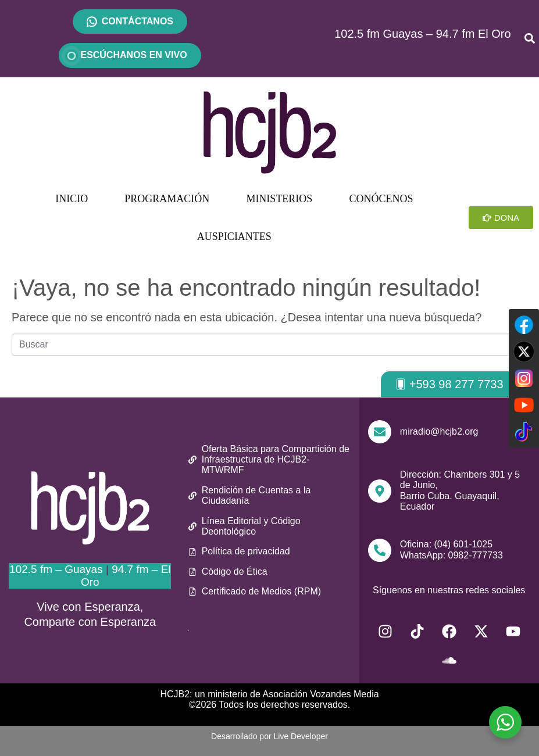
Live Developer (301, 736)
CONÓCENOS (381, 199)
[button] (449, 384)
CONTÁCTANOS (138, 21)
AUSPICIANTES (234, 237)
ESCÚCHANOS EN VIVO (130, 55)
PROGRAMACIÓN (167, 199)
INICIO (72, 199)
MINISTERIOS (279, 199)
